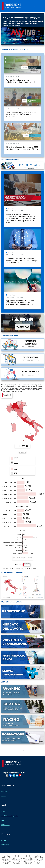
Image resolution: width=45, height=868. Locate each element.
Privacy (3, 811)
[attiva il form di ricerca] (34, 6)
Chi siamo (4, 791)
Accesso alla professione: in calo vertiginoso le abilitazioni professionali (21, 81)
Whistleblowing (6, 825)
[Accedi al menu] (40, 6)
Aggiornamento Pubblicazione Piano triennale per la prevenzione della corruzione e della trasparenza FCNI (20, 303)
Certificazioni (5, 845)
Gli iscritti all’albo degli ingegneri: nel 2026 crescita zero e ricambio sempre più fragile (22, 148)
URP (3, 820)
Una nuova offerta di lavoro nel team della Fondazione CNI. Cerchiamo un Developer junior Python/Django (22, 260)
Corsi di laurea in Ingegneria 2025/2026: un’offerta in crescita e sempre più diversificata (21, 114)
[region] (22, 29)
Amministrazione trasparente (10, 816)
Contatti (4, 796)
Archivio (4, 840)
